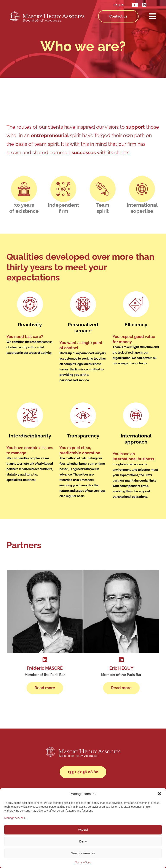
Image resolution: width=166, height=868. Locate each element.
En (121, 5)
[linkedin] (144, 4)
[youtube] (135, 4)
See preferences (83, 853)
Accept (83, 829)
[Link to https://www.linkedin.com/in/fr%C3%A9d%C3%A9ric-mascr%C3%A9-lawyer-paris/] (45, 657)
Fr (115, 5)
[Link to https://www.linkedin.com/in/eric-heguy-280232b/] (121, 657)
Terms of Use (83, 863)
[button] (160, 794)
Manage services (15, 818)
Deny (83, 841)
